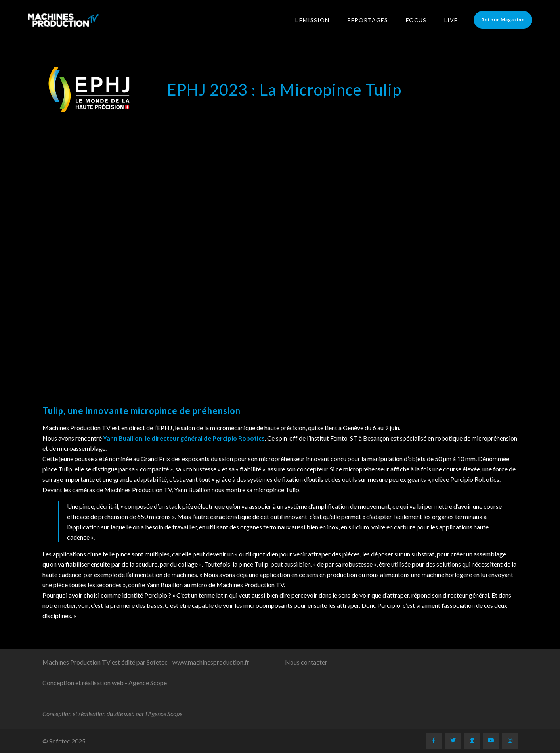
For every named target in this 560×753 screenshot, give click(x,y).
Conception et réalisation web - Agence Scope (105, 683)
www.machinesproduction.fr (211, 662)
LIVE (451, 20)
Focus (416, 20)
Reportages (368, 20)
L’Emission (312, 20)
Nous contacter (306, 662)
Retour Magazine (503, 20)
